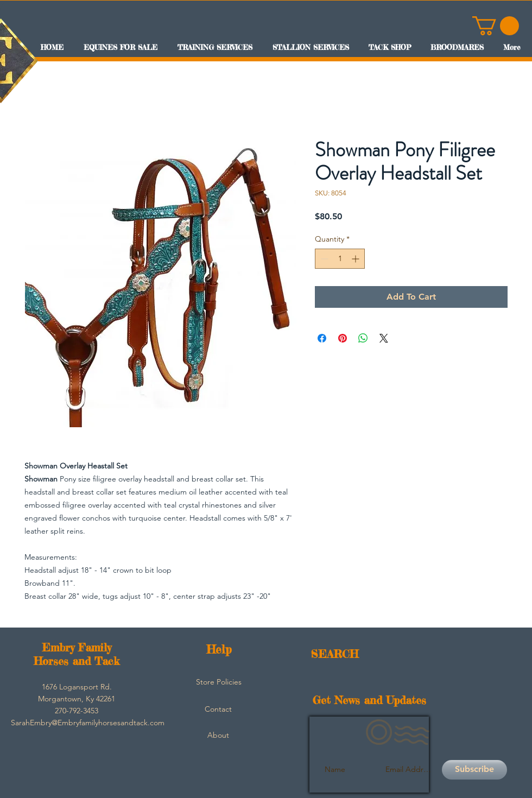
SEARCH (335, 654)
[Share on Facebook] (322, 338)
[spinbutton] (340, 259)
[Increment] (356, 259)
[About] (218, 736)
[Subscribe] (474, 770)
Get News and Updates (369, 700)
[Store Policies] (219, 682)
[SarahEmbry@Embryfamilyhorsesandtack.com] (88, 723)
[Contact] (218, 710)
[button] (496, 26)
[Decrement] (323, 259)
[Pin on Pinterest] (343, 338)
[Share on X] (384, 338)
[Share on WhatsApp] (363, 338)
